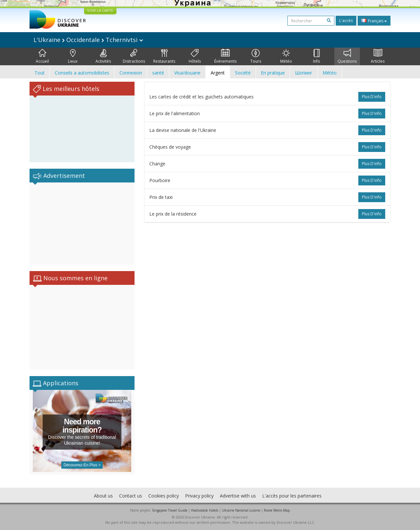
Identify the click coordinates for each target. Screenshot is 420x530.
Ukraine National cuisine (241, 510)
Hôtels (195, 56)
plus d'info (372, 97)
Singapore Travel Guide (170, 510)
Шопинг (304, 73)
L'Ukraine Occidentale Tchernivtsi (88, 40)
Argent (218, 73)
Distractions (134, 56)
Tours (256, 56)
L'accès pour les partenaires (292, 496)
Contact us (131, 496)
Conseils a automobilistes (82, 73)
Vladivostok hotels (205, 510)
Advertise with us (238, 496)
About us (103, 496)
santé (158, 73)
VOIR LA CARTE (100, 10)
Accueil (42, 56)
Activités (103, 56)
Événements (225, 56)
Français (374, 21)
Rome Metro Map (277, 510)
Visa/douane (187, 73)
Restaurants (164, 56)
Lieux (73, 56)
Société (243, 73)
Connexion (131, 73)
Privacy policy (199, 496)
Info (317, 56)
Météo (286, 56)
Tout (40, 73)
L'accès (346, 21)
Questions (347, 56)
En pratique (273, 73)
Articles (378, 56)
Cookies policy (164, 496)
